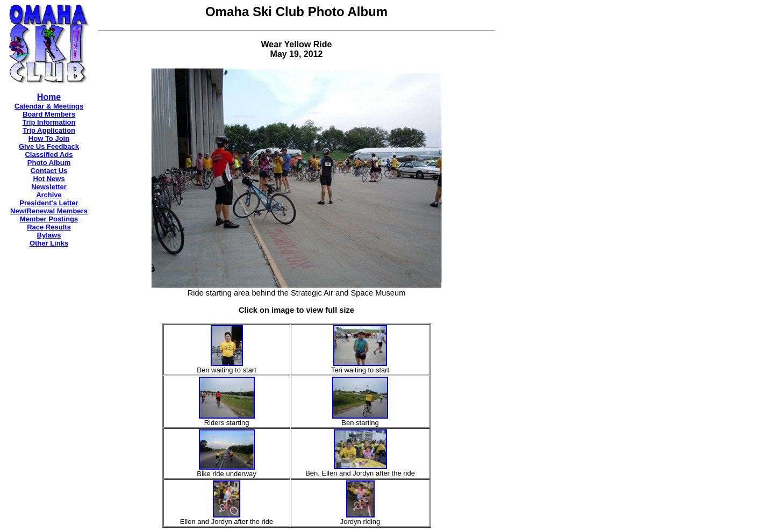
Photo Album (49, 163)
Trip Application (49, 130)
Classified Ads (49, 154)
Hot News (49, 179)
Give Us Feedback (49, 146)
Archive (49, 195)
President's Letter (49, 203)
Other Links (49, 243)
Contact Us (49, 171)
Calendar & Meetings (49, 106)
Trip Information (49, 122)
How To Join (49, 138)
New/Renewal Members (49, 211)
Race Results (49, 227)
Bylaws (49, 235)
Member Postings (49, 219)
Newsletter (49, 187)
